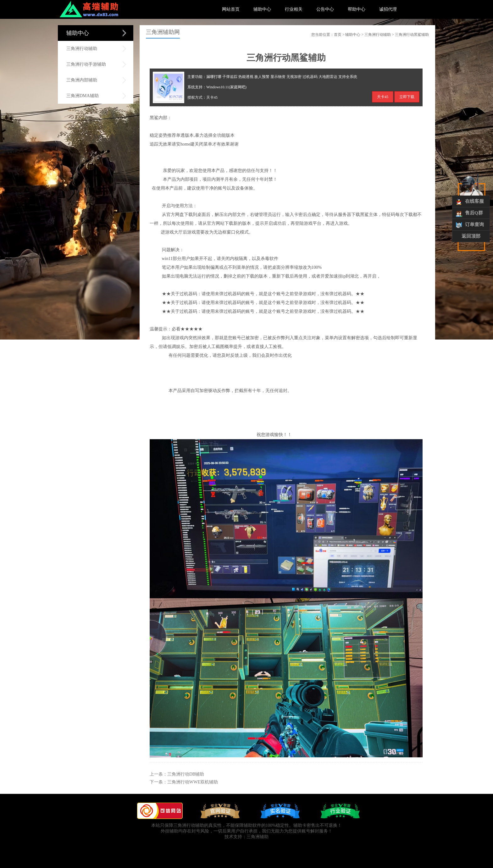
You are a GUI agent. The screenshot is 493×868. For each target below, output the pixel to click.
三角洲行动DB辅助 (186, 774)
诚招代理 (388, 9)
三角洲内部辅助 (82, 80)
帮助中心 (357, 9)
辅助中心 (262, 9)
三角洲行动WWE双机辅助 (193, 782)
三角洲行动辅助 (82, 49)
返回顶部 (471, 236)
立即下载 (407, 97)
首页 (338, 35)
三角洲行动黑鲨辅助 (412, 35)
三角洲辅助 (258, 837)
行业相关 (294, 9)
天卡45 (383, 97)
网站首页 (231, 9)
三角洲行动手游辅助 (86, 64)
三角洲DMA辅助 (83, 96)
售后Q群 (474, 213)
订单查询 (474, 224)
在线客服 (474, 201)
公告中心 (325, 9)
